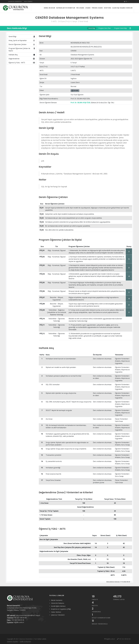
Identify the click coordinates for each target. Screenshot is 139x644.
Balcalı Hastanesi (57, 600)
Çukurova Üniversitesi (15, 1)
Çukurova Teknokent (58, 615)
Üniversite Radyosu (58, 603)
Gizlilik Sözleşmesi (25, 641)
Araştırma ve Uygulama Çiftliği (61, 609)
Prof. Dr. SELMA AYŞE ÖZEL (81, 103)
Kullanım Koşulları (12, 641)
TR (126, 2)
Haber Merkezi (56, 612)
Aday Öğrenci (28, 1)
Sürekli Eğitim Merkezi (58, 606)
